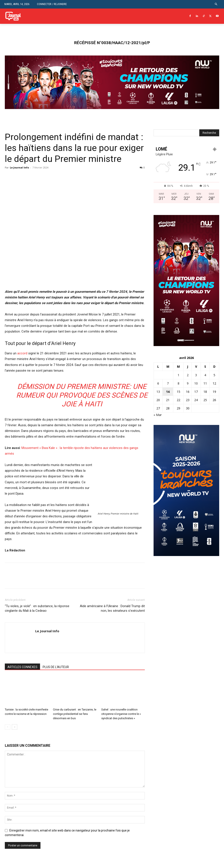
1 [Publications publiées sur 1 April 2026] (178, 375)
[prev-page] (8, 727)
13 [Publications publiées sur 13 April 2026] (158, 392)
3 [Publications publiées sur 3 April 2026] (196, 375)
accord (22, 353)
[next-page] (15, 727)
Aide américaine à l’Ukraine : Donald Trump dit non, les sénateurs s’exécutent (112, 608)
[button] (216, 4)
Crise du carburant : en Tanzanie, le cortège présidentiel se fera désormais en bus (75, 714)
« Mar (158, 415)
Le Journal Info (19, 167)
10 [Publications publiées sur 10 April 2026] (196, 383)
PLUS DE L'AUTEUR (56, 667)
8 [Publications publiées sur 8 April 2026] (178, 383)
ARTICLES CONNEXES (22, 667)
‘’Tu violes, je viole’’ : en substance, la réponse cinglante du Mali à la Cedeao (37, 608)
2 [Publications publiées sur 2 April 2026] (188, 375)
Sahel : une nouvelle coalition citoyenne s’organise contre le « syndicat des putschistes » (121, 714)
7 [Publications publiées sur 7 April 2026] (168, 383)
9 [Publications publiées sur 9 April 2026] (188, 383)
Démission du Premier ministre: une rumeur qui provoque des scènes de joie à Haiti (82, 395)
